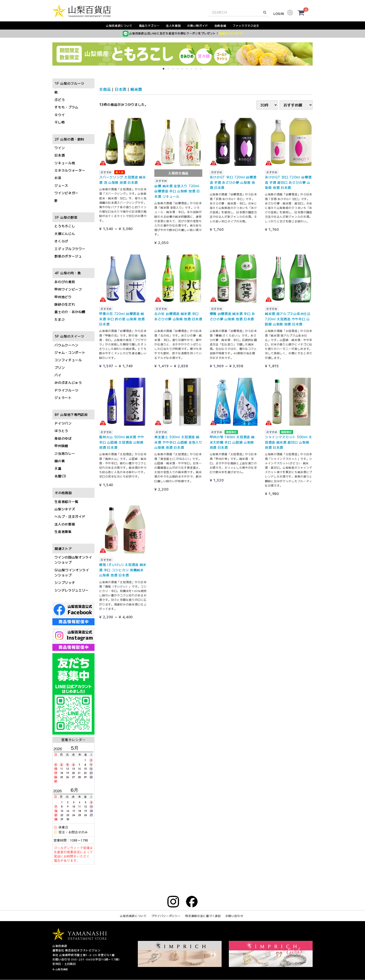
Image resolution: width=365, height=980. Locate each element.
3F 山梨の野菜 (66, 217)
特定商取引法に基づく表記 (203, 916)
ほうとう (61, 431)
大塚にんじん (65, 234)
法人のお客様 (65, 524)
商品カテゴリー (149, 25)
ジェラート (63, 398)
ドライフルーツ (66, 390)
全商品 (105, 89)
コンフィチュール (68, 360)
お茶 (58, 178)
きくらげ (61, 241)
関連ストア (63, 549)
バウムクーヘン (66, 345)
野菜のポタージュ (68, 256)
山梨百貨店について (119, 25)
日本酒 (60, 155)
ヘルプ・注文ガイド (70, 517)
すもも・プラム (66, 107)
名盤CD (60, 476)
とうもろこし (65, 226)
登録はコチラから (231, 33)
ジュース (61, 185)
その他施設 (63, 493)
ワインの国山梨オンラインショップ (73, 560)
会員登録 (220, 25)
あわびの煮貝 (65, 282)
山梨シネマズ (65, 509)
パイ (58, 375)
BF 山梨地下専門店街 (71, 415)
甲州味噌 (61, 446)
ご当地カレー (65, 453)
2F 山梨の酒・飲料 (69, 139)
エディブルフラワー (70, 249)
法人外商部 (173, 25)
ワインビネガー (66, 193)
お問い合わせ (234, 916)
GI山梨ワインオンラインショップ (72, 572)
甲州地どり (63, 297)
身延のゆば (63, 438)
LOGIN (279, 14)
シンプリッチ (65, 583)
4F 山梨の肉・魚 (68, 273)
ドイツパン (63, 423)
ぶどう (60, 100)
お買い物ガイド (198, 25)
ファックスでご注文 (246, 25)
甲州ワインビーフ (68, 289)
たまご (60, 319)
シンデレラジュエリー (72, 590)
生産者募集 (63, 532)
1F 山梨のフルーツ (69, 84)
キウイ (60, 115)
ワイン (60, 148)
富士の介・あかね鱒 (70, 312)
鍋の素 (60, 461)
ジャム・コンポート (70, 352)
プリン (60, 368)
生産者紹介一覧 (66, 502)
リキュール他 (65, 163)
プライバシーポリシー (166, 916)
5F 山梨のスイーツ (69, 336)
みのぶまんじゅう (68, 383)
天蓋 (58, 468)
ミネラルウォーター (70, 170)
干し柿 (60, 122)
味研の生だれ (65, 304)
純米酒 (136, 89)
